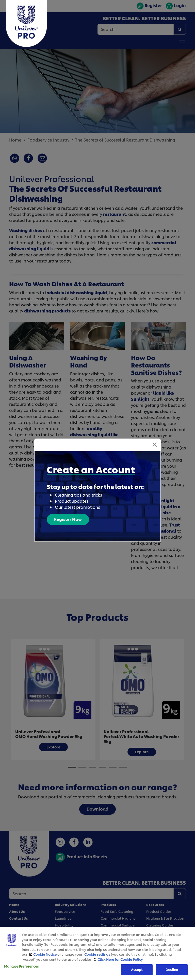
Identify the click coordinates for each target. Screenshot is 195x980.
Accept (137, 969)
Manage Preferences (21, 966)
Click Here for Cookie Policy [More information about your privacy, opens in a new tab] (120, 959)
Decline (172, 969)
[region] (97, 953)
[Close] (155, 441)
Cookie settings (97, 954)
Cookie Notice (45, 954)
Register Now (68, 515)
